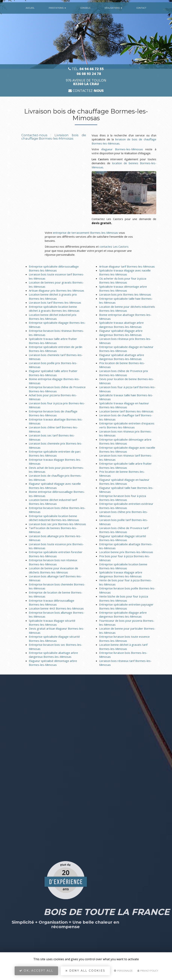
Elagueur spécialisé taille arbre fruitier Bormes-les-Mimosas (53, 373)
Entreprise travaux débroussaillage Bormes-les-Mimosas (52, 602)
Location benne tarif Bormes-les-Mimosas (126, 411)
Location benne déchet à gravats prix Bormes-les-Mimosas (53, 296)
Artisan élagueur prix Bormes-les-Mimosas (56, 290)
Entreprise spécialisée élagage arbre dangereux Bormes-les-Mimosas (123, 614)
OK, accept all (36, 972)
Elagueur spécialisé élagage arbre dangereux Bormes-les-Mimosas (121, 333)
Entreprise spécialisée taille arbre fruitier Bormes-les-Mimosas (125, 465)
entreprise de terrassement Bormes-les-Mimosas (85, 233)
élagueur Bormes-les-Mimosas (122, 149)
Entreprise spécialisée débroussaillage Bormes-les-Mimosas (54, 268)
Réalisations (113, 8)
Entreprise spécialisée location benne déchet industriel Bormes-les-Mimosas (54, 518)
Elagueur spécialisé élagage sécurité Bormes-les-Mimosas (123, 538)
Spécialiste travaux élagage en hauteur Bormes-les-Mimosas (124, 405)
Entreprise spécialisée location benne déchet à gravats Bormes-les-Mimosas (54, 309)
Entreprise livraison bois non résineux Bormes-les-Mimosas (53, 562)
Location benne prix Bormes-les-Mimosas (126, 552)
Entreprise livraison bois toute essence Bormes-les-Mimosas (124, 639)
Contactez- (86, 91)
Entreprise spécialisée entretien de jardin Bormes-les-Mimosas (56, 349)
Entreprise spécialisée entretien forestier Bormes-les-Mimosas (56, 554)
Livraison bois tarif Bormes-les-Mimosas (55, 302)
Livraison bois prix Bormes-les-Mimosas (125, 294)
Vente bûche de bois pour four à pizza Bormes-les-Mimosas (124, 598)
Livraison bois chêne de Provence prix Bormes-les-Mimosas (124, 373)
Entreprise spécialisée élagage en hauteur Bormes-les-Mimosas (126, 349)
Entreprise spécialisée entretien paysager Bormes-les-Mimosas (126, 606)
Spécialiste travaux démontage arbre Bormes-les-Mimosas (123, 288)
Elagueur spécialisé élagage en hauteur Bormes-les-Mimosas (124, 482)
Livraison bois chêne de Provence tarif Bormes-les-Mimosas (124, 530)
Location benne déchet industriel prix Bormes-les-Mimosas (53, 317)
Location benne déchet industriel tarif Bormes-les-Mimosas (53, 502)
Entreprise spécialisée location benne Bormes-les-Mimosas (123, 566)
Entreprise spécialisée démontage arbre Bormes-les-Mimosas (125, 441)
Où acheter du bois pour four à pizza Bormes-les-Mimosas (123, 280)
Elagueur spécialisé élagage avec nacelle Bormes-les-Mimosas (55, 486)
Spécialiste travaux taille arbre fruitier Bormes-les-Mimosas (53, 341)
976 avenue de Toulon (86, 82)
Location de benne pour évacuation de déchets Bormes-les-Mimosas (53, 570)
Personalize (123, 972)
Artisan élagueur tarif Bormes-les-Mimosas (127, 266)
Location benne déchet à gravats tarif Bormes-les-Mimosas (123, 647)
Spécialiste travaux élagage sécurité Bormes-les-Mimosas (52, 623)
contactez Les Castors (114, 247)
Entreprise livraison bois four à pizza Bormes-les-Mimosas (123, 498)
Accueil (30, 8)
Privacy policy (148, 972)
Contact (141, 8)
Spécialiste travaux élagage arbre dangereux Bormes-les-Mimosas (121, 574)
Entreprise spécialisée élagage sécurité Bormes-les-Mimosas (54, 639)
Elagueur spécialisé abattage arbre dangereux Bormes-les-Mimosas (122, 357)
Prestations (57, 8)
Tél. (86, 69)
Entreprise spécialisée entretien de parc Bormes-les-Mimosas (55, 453)
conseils (85, 8)
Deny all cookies (85, 972)
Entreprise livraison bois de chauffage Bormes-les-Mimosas (53, 413)
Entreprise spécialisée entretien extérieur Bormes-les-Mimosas (126, 506)
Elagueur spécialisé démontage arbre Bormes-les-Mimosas (53, 663)
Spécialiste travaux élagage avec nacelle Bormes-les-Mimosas (125, 272)
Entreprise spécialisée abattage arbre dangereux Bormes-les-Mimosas (53, 655)
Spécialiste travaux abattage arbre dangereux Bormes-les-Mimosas (121, 325)
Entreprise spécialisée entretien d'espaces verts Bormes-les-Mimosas (127, 425)
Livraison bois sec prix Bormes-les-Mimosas (57, 524)
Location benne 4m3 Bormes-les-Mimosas (56, 608)
